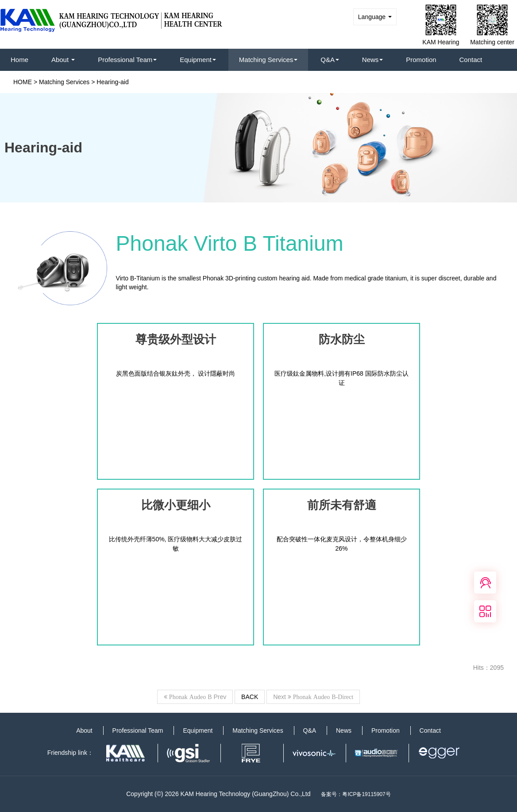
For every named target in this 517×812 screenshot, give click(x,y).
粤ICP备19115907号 (366, 794)
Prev (195, 697)
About (63, 60)
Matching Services (268, 60)
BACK (250, 697)
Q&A (330, 60)
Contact (471, 60)
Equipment (198, 60)
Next (313, 697)
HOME (23, 82)
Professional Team (127, 60)
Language (375, 17)
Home (19, 60)
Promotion (421, 60)
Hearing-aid (112, 82)
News (373, 60)
